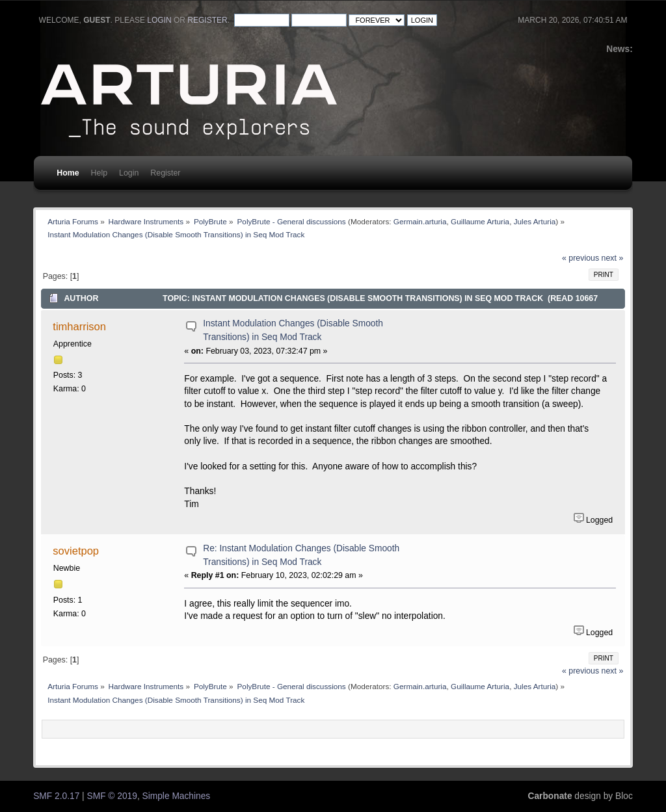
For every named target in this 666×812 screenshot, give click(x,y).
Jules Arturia (535, 221)
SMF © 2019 (112, 796)
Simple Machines (177, 796)
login (159, 20)
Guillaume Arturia (480, 221)
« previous (580, 258)
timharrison (79, 326)
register (207, 20)
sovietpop (76, 551)
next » (613, 258)
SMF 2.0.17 (56, 796)
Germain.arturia (420, 221)
